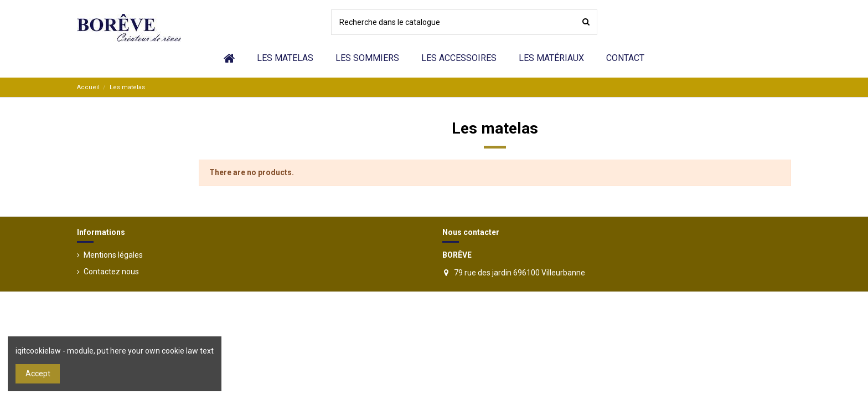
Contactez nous (111, 272)
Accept (38, 374)
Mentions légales (113, 255)
